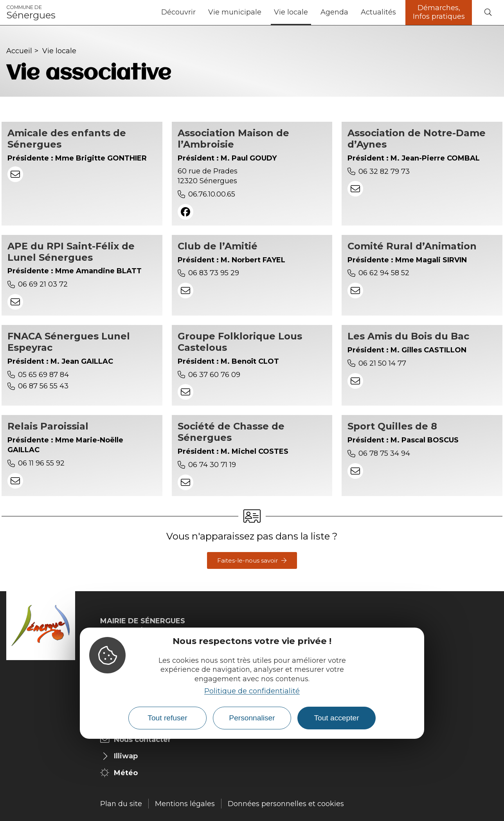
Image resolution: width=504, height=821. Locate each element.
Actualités (378, 12)
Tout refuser (167, 718)
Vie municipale (235, 12)
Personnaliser (252, 718)
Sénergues (31, 13)
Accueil (19, 51)
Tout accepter (336, 718)
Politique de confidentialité (252, 691)
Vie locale (291, 12)
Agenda (334, 12)
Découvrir (178, 12)
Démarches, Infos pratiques (439, 12)
